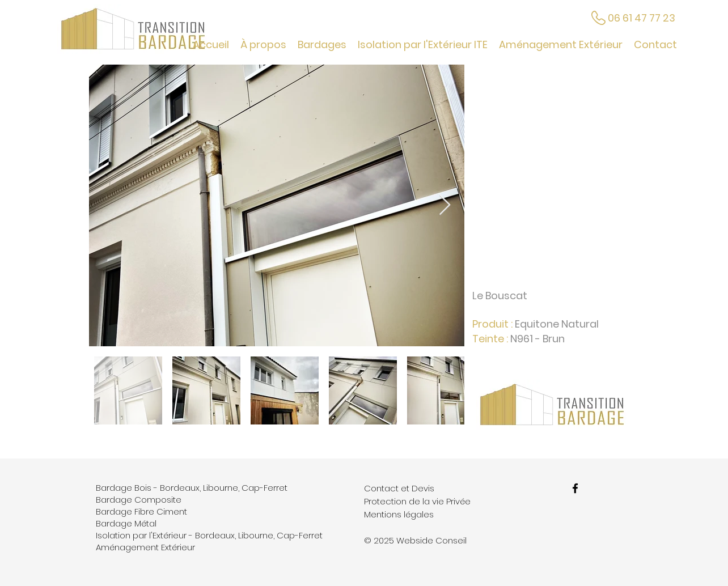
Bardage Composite (139, 500)
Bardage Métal (126, 523)
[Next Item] (445, 205)
